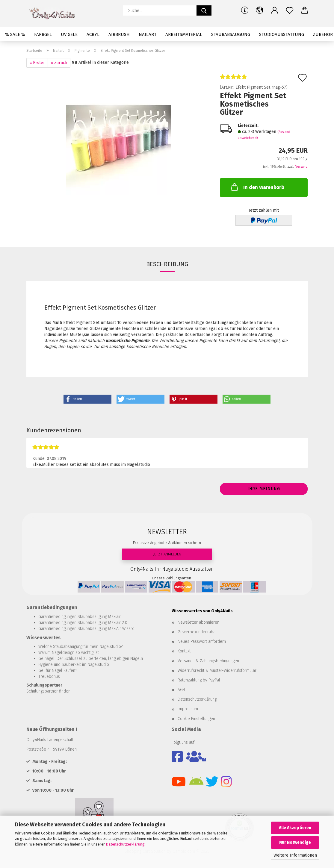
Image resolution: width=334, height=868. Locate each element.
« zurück (59, 63)
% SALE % (15, 34)
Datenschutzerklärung (125, 844)
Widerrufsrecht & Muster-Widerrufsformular (217, 671)
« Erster (37, 63)
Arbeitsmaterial (184, 34)
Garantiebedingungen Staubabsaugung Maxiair (80, 617)
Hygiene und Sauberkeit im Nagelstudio (74, 665)
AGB (181, 690)
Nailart (148, 34)
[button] (260, 10)
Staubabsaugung (231, 34)
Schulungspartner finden (48, 691)
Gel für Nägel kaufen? (58, 671)
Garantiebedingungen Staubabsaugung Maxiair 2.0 (83, 623)
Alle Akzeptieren (295, 828)
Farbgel (43, 34)
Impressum (188, 709)
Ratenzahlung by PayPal (199, 680)
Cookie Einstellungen (196, 719)
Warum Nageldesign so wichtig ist (69, 653)
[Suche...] (204, 10)
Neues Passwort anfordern (202, 641)
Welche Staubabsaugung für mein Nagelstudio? (80, 647)
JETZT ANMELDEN (167, 554)
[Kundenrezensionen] (233, 79)
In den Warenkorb (257, 187)
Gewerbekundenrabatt (198, 632)
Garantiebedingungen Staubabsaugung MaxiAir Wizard (86, 629)
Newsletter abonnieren (198, 622)
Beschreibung (167, 264)
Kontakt (184, 651)
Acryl (93, 34)
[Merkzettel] (290, 10)
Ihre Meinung (264, 489)
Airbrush (119, 34)
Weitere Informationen (295, 855)
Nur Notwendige (295, 842)
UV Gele (69, 34)
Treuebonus (49, 677)
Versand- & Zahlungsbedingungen (208, 661)
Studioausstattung (282, 34)
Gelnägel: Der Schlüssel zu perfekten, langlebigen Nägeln (91, 659)
